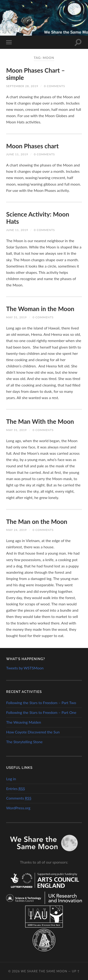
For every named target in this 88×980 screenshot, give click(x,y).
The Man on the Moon (37, 522)
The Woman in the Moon (40, 309)
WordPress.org (18, 808)
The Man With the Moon (40, 421)
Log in (11, 779)
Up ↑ (76, 971)
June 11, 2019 (17, 154)
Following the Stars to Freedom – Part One (41, 712)
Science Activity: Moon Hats (38, 218)
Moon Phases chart (32, 146)
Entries (15, 788)
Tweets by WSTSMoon (25, 668)
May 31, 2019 (16, 317)
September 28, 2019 (22, 86)
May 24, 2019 (16, 530)
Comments (19, 798)
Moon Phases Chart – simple (35, 74)
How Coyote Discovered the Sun (33, 732)
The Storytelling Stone (24, 742)
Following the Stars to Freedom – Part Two (41, 703)
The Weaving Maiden (24, 722)
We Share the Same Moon (44, 971)
